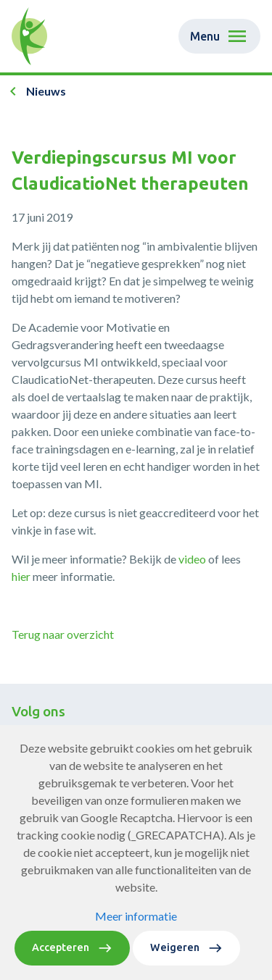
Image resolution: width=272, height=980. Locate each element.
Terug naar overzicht (63, 634)
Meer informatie (136, 926)
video (192, 559)
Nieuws (46, 91)
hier (21, 576)
